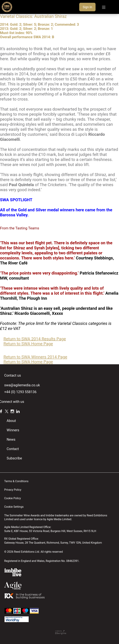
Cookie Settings (14, 507)
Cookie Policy (13, 498)
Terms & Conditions (16, 481)
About (11, 421)
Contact (13, 449)
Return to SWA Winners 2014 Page (35, 357)
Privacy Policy (13, 490)
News (11, 439)
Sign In (87, 7)
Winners (13, 430)
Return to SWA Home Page (28, 344)
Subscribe (14, 458)
